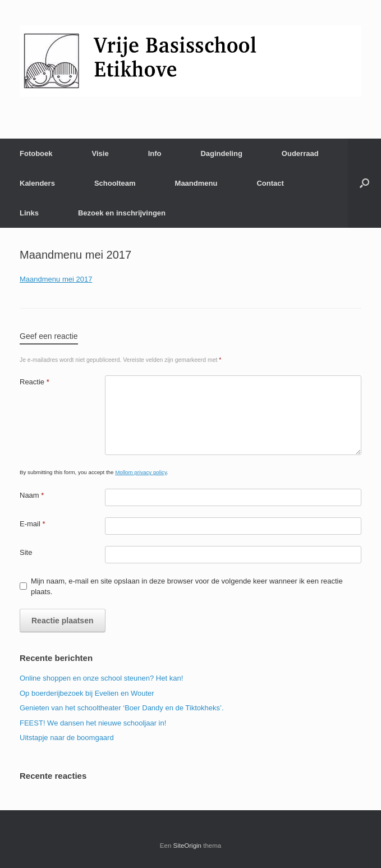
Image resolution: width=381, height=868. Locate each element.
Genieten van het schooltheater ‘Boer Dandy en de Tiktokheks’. (122, 708)
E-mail (33, 524)
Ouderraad (300, 153)
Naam (32, 495)
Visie (100, 153)
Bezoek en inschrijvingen (122, 213)
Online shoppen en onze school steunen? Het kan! (101, 678)
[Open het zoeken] (364, 183)
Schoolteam (115, 183)
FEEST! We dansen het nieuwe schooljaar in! (93, 723)
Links (29, 213)
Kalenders (37, 183)
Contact (270, 183)
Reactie (35, 382)
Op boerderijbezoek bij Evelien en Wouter (87, 693)
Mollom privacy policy (141, 472)
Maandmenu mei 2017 (56, 279)
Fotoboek (36, 153)
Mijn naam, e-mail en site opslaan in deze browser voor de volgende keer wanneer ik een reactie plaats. (187, 587)
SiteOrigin (188, 846)
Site (26, 552)
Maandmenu (196, 183)
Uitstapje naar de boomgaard (67, 738)
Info (155, 153)
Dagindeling (221, 153)
